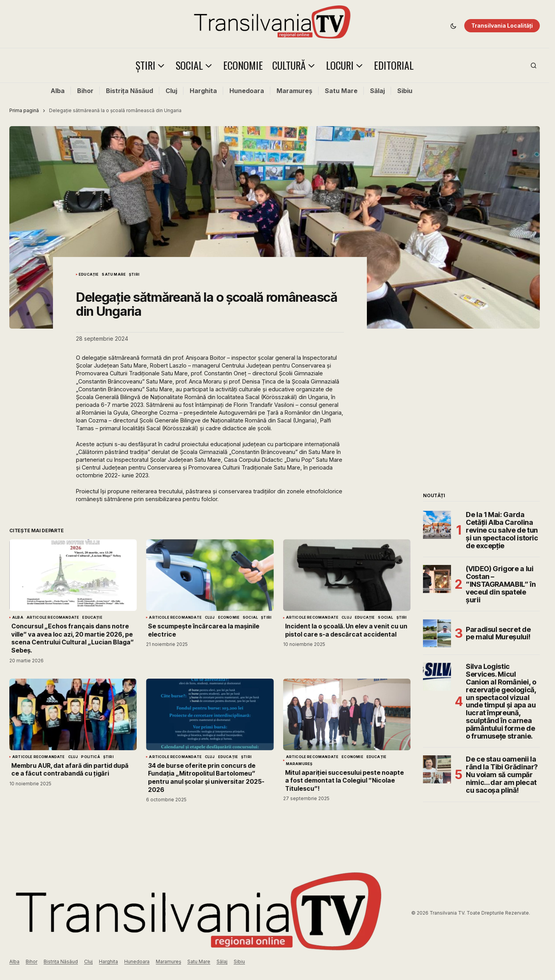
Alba (58, 91)
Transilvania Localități (502, 26)
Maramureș (294, 91)
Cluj (171, 91)
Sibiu (405, 91)
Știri (134, 274)
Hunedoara (247, 91)
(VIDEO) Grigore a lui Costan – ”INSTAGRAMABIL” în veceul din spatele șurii (501, 584)
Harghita (203, 91)
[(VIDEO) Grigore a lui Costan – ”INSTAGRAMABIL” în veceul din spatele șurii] (437, 579)
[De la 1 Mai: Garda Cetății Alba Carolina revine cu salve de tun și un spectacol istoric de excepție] (437, 525)
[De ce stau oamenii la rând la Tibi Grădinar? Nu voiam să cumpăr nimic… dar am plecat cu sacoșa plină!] (437, 769)
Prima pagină (24, 110)
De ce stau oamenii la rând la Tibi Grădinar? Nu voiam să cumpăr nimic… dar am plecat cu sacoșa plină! (502, 775)
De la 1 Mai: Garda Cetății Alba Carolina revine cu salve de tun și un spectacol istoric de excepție (502, 530)
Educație (89, 274)
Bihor (85, 91)
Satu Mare (341, 91)
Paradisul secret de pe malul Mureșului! (498, 633)
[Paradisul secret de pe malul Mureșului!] (437, 633)
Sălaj (377, 91)
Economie (229, 618)
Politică (90, 757)
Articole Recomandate (53, 618)
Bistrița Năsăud (129, 91)
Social (250, 618)
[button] (453, 26)
